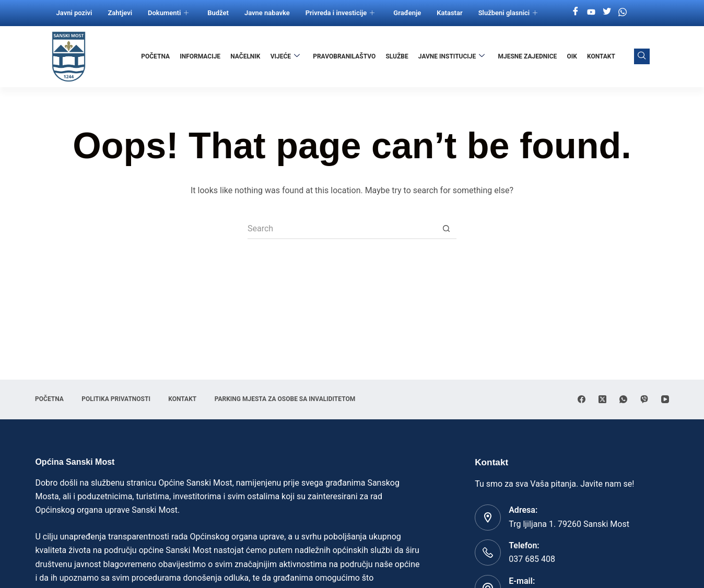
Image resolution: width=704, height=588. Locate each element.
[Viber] (644, 399)
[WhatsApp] (623, 399)
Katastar (449, 13)
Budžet (218, 13)
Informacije (201, 56)
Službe (397, 56)
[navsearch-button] (642, 56)
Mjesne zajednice (528, 56)
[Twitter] (607, 12)
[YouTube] (665, 399)
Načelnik (246, 56)
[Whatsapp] (623, 12)
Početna (156, 56)
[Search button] (446, 229)
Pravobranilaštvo (345, 56)
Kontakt (601, 56)
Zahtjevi (120, 13)
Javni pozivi (74, 13)
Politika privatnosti (116, 399)
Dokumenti (168, 13)
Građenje (407, 13)
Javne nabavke (267, 13)
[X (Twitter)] (602, 399)
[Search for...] (342, 229)
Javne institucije (452, 56)
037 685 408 (532, 559)
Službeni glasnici (508, 13)
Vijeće (286, 56)
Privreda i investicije (340, 13)
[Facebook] (576, 12)
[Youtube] (591, 12)
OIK (572, 56)
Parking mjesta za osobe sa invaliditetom (286, 399)
